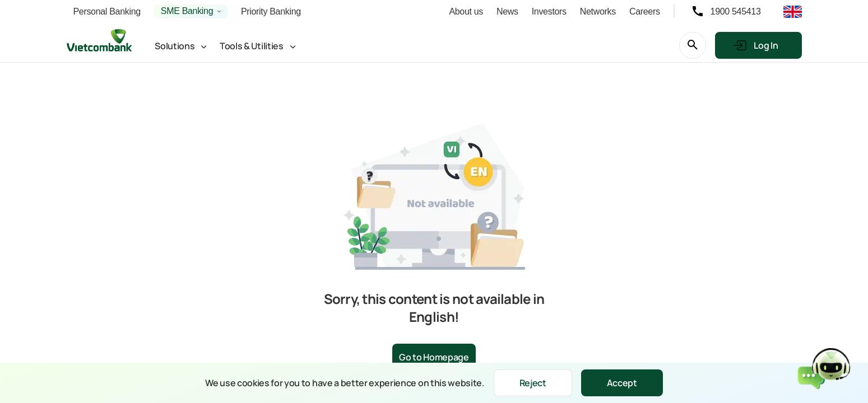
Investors (549, 11)
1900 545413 (736, 11)
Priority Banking (271, 11)
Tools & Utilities (252, 46)
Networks (598, 11)
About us (466, 11)
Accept (622, 383)
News (507, 11)
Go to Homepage (434, 357)
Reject (533, 383)
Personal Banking (107, 11)
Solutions (175, 46)
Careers (645, 11)
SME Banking (187, 11)
